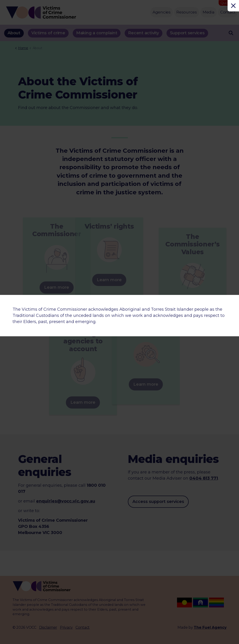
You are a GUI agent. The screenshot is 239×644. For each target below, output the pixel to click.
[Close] (233, 6)
